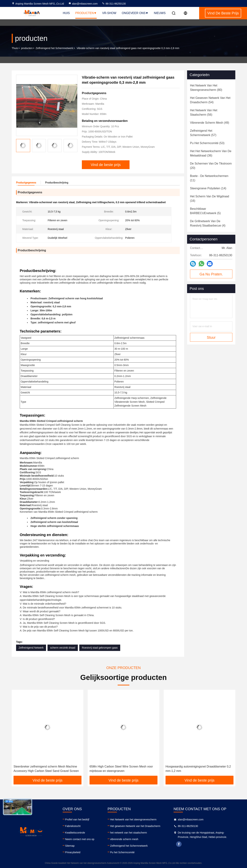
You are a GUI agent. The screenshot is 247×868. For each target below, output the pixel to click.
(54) (210, 100)
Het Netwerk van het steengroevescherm (133, 819)
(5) (205, 211)
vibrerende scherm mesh (124, 839)
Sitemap (70, 846)
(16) (210, 199)
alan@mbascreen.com (83, 4)
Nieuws (160, 13)
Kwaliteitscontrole (75, 833)
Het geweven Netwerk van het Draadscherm (135, 826)
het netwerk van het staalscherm (129, 833)
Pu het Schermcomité (122, 852)
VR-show (109, 13)
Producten (86, 13)
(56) (204, 112)
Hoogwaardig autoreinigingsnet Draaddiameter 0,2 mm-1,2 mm (198, 769)
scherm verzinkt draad (63, 648)
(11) (209, 178)
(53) (207, 143)
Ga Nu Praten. (211, 274)
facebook (179, 844)
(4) (208, 223)
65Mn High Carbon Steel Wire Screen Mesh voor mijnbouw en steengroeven (121, 769)
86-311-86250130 (114, 4)
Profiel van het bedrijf (77, 819)
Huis (66, 13)
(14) (208, 188)
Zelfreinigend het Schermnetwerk (54, 48)
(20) (211, 166)
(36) (211, 153)
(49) (210, 123)
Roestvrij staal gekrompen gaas (100, 648)
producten (27, 48)
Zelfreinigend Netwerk (31, 648)
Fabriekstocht (73, 826)
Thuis (15, 48)
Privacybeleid (73, 852)
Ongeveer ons (135, 13)
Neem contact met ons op (80, 839)
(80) (206, 88)
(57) (203, 133)
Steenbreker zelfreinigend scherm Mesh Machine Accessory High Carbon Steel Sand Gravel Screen (46, 769)
